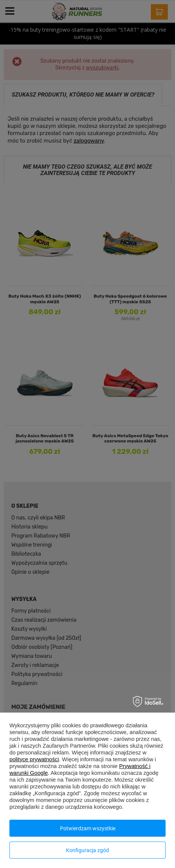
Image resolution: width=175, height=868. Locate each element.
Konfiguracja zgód (87, 850)
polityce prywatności (34, 759)
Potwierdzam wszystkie (88, 828)
